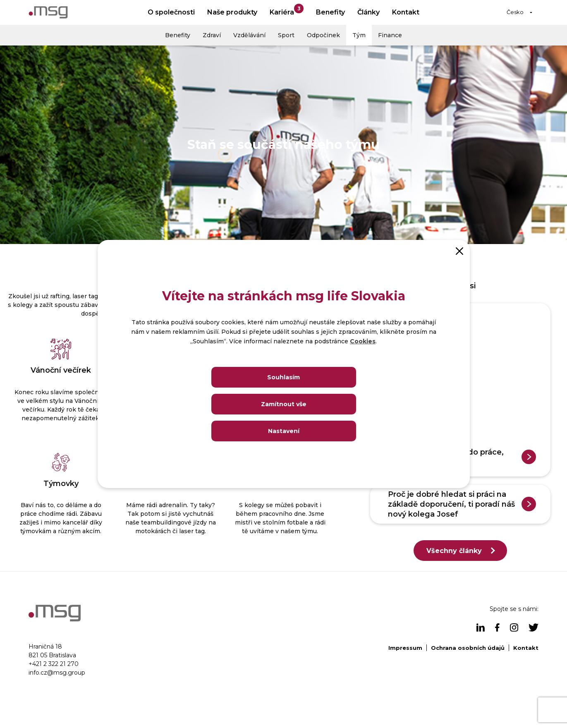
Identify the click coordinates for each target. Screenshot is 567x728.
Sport (286, 35)
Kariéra (287, 10)
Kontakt (406, 12)
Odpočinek (323, 35)
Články (368, 12)
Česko (515, 12)
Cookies (363, 341)
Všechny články (454, 551)
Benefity (330, 12)
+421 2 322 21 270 (54, 664)
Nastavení (284, 431)
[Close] (459, 250)
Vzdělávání (249, 35)
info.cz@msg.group (57, 673)
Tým (359, 35)
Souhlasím (283, 377)
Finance (390, 35)
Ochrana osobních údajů (468, 648)
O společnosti (171, 12)
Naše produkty (232, 12)
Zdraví (212, 35)
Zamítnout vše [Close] (284, 404)
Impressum (405, 648)
